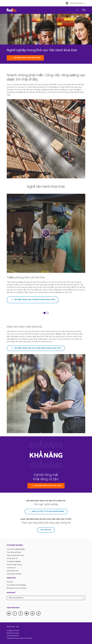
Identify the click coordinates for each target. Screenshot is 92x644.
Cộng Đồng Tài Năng (14, 574)
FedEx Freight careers (14, 565)
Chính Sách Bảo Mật (13, 636)
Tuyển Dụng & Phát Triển (15, 556)
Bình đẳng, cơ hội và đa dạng (17, 588)
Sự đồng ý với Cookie (13, 631)
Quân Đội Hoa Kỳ (13, 571)
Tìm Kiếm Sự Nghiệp (14, 562)
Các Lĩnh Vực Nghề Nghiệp (16, 549)
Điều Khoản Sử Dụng (13, 633)
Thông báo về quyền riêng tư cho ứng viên (20, 638)
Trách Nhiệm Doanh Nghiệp (16, 585)
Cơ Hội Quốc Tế (12, 559)
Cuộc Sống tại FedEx (14, 552)
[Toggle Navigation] (84, 10)
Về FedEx (10, 582)
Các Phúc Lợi (11, 568)
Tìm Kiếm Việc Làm (77, 10)
